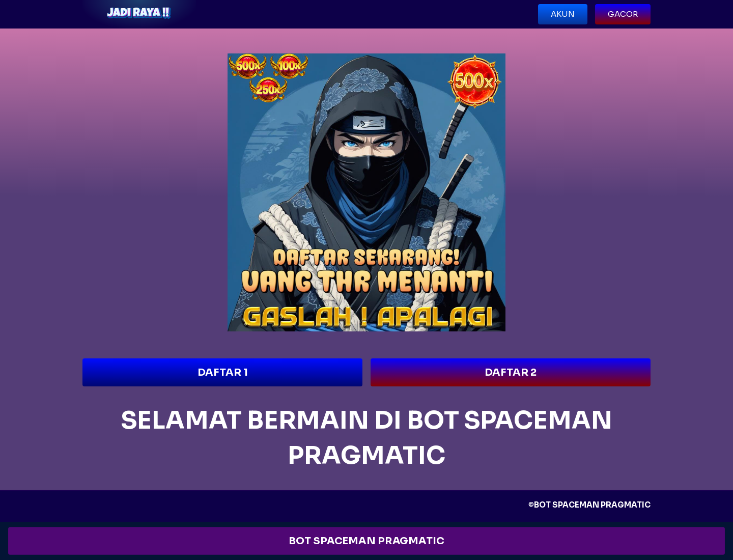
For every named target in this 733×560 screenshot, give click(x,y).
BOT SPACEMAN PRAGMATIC (366, 541)
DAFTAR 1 (223, 372)
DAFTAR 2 (511, 372)
